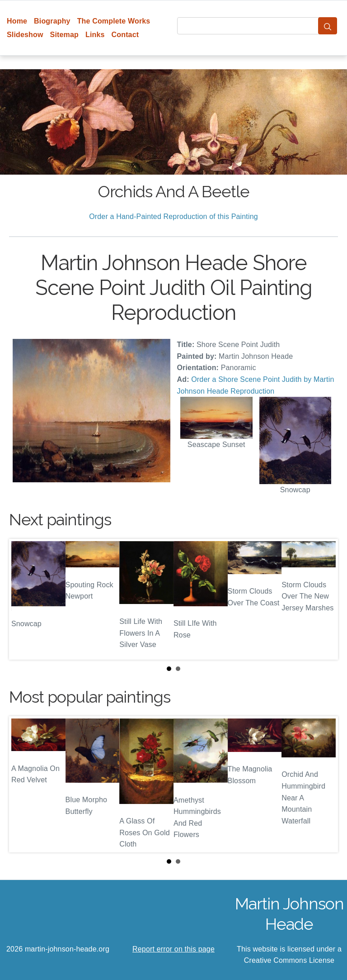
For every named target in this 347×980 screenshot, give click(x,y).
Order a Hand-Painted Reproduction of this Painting (173, 216)
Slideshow (25, 35)
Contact (125, 35)
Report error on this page (173, 949)
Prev (23, 599)
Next (324, 599)
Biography (52, 21)
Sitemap (64, 35)
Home (17, 21)
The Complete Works (114, 21)
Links (95, 35)
